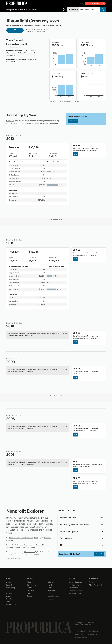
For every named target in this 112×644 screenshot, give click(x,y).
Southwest (52, 591)
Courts (30, 588)
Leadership (11, 588)
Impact (9, 585)
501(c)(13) (24, 44)
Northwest (52, 585)
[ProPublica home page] (39, 627)
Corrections (73, 588)
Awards (9, 596)
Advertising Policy (94, 634)
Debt (29, 593)
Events (9, 599)
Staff (8, 591)
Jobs (8, 602)
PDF (76, 154)
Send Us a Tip (74, 585)
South (50, 588)
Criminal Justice (33, 591)
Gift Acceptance (81, 638)
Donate (92, 582)
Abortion (31, 582)
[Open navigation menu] (82, 3)
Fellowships (11, 604)
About (9, 582)
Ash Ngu (37, 538)
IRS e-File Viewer (29, 552)
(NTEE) (17, 55)
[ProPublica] (17, 3)
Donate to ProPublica (95, 3)
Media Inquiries (75, 593)
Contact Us (73, 121)
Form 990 (10, 121)
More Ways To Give (97, 585)
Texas (50, 593)
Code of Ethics (80, 631)
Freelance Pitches (76, 591)
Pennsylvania (32, 10)
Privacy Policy (80, 634)
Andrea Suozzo (15, 538)
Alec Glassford (27, 538)
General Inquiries (75, 582)
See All (30, 596)
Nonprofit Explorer (16, 10)
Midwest (51, 582)
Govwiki (37, 554)
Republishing (93, 631)
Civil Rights (32, 585)
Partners (10, 593)
